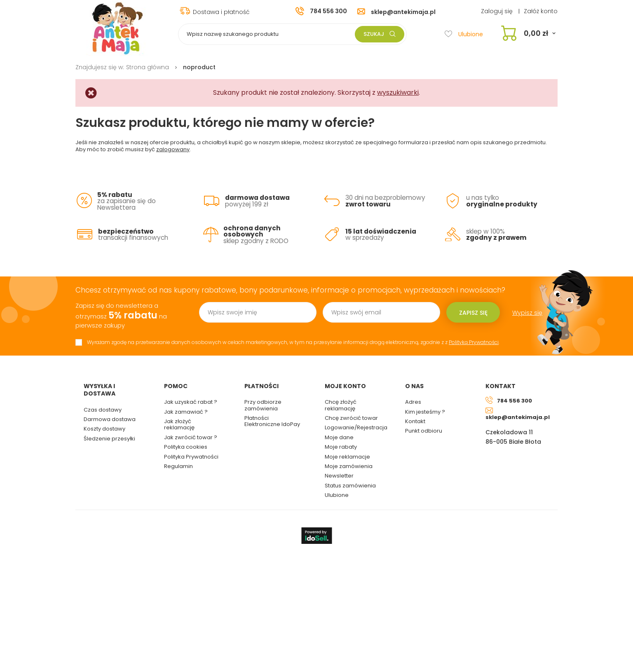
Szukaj (380, 34)
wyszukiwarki (398, 92)
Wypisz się (527, 313)
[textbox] (292, 34)
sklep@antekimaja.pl (403, 12)
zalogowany (173, 149)
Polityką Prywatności (474, 342)
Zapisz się (473, 313)
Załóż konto (541, 11)
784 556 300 (328, 11)
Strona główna (148, 67)
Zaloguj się (498, 11)
